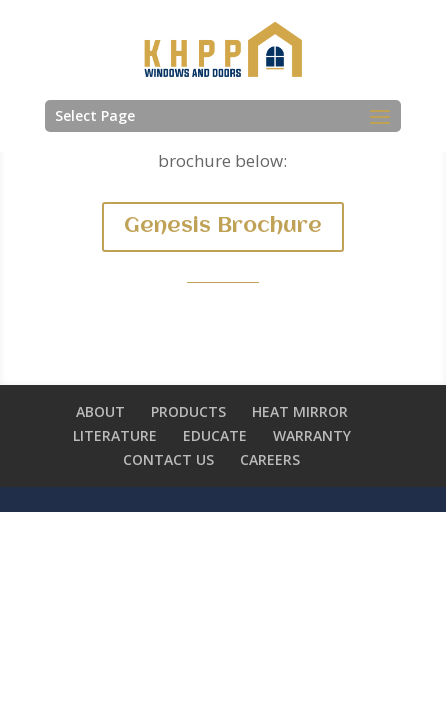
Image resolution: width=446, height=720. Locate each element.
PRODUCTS (188, 411)
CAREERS (270, 459)
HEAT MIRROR (300, 411)
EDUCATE (215, 435)
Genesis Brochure (223, 226)
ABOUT (100, 411)
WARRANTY (312, 435)
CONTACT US (168, 459)
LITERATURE (115, 435)
